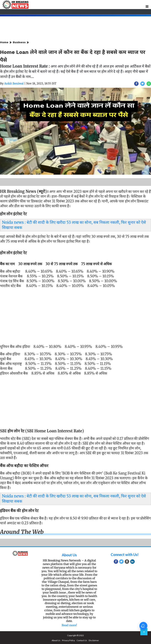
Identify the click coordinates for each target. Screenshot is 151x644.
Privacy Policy (68, 640)
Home (4, 42)
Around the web (22, 532)
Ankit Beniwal (14, 83)
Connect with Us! (125, 555)
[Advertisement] (74, 315)
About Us (69, 555)
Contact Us (82, 640)
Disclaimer (94, 640)
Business (19, 42)
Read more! (69, 625)
